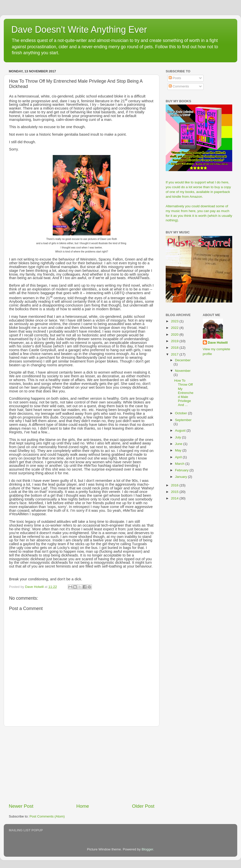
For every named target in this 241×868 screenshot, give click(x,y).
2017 (175, 354)
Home (83, 806)
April (179, 457)
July (178, 437)
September (183, 420)
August (181, 430)
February (182, 470)
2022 (175, 328)
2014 (175, 498)
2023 (175, 321)
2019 (175, 341)
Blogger (147, 849)
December (183, 360)
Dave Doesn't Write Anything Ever (79, 30)
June (179, 444)
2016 (175, 485)
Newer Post (21, 806)
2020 (175, 335)
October (182, 413)
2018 (175, 348)
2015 (175, 492)
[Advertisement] (82, 765)
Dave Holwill (218, 343)
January (182, 477)
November (183, 371)
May (179, 450)
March (180, 464)
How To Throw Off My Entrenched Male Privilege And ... (184, 393)
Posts (175, 78)
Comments (179, 86)
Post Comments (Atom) (47, 816)
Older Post (143, 806)
